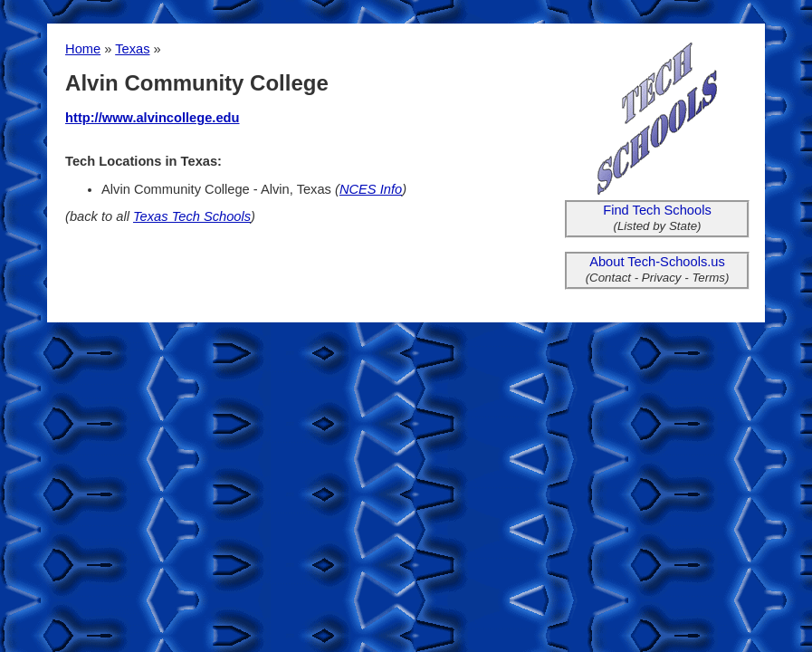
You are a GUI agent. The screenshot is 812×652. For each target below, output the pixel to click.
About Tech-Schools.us (657, 262)
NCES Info (371, 189)
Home (83, 49)
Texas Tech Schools (192, 216)
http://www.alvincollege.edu (152, 118)
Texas (132, 49)
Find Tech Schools (657, 210)
